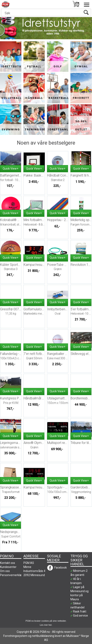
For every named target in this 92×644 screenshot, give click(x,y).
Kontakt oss (8, 563)
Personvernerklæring (13, 575)
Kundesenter (8, 567)
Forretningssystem (15, 636)
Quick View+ (10, 169)
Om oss (5, 571)
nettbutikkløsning (43, 636)
